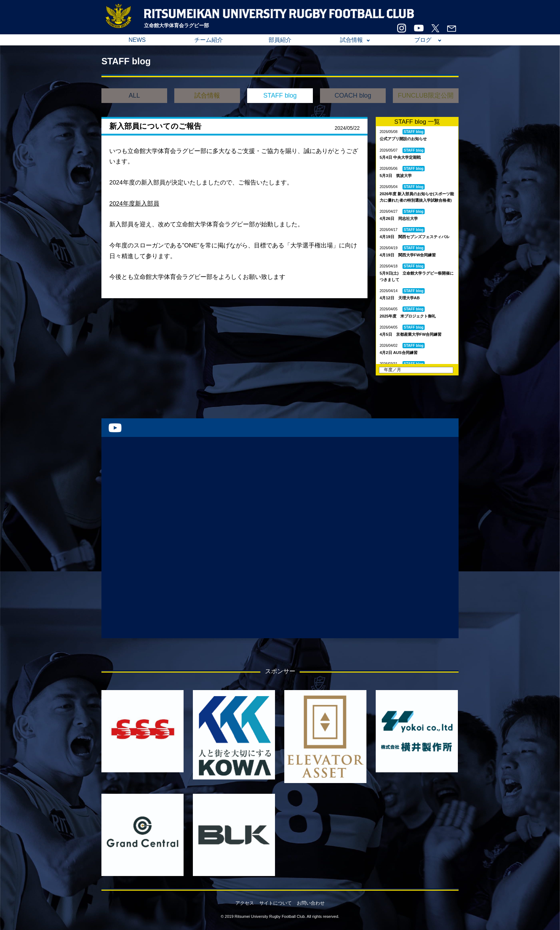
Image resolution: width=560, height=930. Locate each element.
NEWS (137, 40)
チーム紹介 (209, 40)
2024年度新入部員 (134, 204)
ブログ (423, 40)
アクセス (245, 903)
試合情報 (351, 40)
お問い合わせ (311, 903)
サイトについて (276, 903)
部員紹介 (280, 40)
